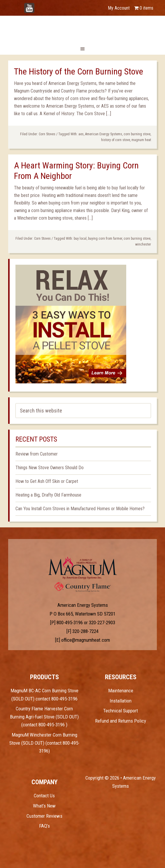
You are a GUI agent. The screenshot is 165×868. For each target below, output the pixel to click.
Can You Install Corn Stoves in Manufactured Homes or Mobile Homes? (80, 509)
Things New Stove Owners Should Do (50, 468)
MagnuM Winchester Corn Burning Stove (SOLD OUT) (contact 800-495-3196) (44, 743)
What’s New (44, 806)
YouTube (38, 5)
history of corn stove (116, 140)
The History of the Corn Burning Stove (79, 71)
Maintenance (121, 691)
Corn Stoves (47, 134)
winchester (143, 244)
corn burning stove (137, 134)
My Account (119, 8)
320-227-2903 (102, 622)
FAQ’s (44, 826)
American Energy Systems (104, 134)
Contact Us (44, 796)
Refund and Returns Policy (121, 721)
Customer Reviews (44, 816)
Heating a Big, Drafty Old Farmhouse (48, 495)
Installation (121, 701)
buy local (80, 239)
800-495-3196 (70, 622)
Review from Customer (37, 454)
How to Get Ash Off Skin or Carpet (47, 481)
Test (83, 568)
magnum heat (141, 140)
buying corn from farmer (105, 239)
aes (81, 134)
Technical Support (121, 711)
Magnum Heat (82, 29)
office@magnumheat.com (86, 640)
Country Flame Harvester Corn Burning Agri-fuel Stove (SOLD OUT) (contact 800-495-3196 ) (44, 717)
